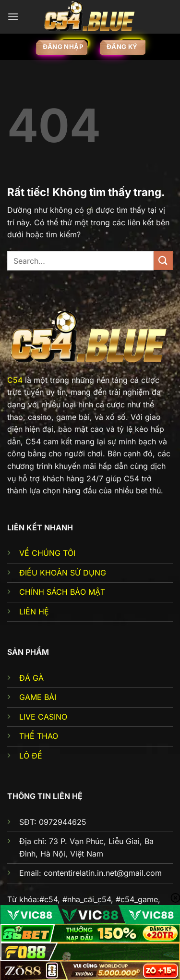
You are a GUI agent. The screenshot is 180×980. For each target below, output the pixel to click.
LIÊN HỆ (34, 612)
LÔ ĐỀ (31, 756)
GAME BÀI (38, 697)
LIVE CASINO (43, 717)
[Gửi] (163, 261)
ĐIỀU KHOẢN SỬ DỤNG (63, 573)
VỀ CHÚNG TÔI (47, 553)
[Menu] (13, 17)
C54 (15, 380)
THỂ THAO (39, 736)
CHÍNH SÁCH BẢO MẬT (62, 592)
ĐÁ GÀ (31, 678)
